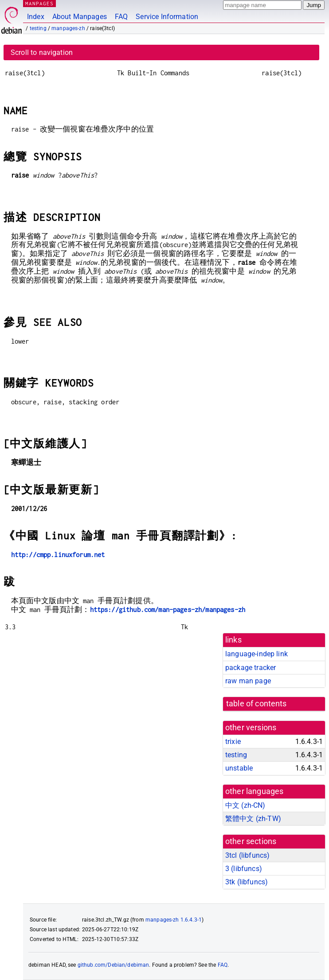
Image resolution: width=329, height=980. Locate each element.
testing (38, 28)
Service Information (167, 17)
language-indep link (257, 654)
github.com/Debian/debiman (114, 965)
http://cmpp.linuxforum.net (58, 555)
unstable (239, 768)
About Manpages (80, 17)
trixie (233, 742)
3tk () (247, 882)
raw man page (248, 681)
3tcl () (247, 855)
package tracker (251, 668)
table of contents (257, 704)
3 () (244, 869)
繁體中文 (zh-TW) (253, 819)
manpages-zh (68, 28)
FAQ (121, 17)
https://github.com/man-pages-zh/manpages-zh (168, 610)
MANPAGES (39, 3)
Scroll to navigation (42, 52)
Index (36, 17)
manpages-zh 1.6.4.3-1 (174, 920)
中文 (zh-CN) (245, 805)
